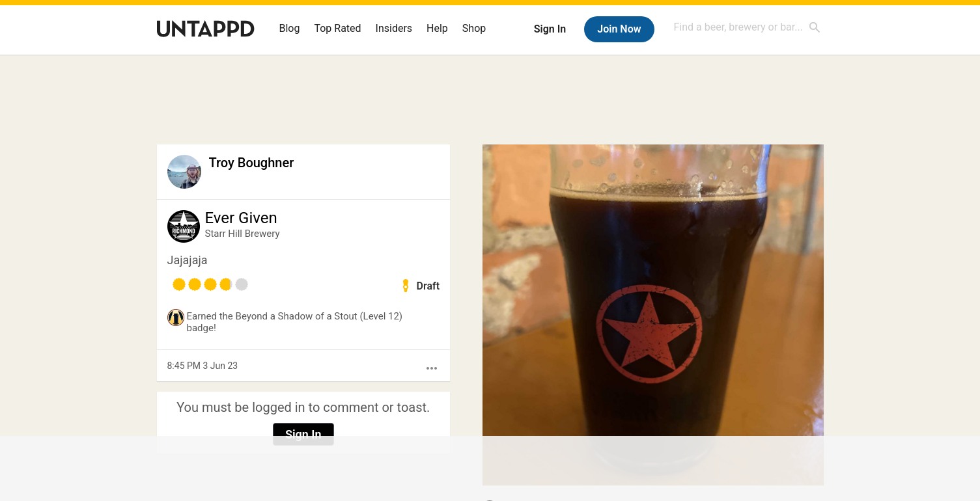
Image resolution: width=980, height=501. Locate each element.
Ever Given (241, 218)
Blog (290, 28)
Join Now (619, 29)
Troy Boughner (252, 163)
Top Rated (337, 28)
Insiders (394, 28)
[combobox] (748, 27)
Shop (474, 28)
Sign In (550, 29)
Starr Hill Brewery (243, 234)
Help (437, 28)
